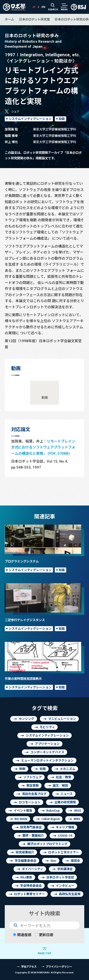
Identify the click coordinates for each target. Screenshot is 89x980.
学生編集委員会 (26, 861)
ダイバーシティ (33, 869)
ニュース (67, 794)
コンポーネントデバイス (47, 752)
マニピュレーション (62, 719)
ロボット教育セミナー (29, 894)
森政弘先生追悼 (70, 894)
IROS (77, 811)
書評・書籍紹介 (33, 836)
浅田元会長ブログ (34, 794)
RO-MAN (21, 819)
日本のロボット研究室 (34, 19)
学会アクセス (29, 967)
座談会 (75, 861)
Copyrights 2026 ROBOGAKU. (44, 972)
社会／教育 (63, 777)
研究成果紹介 (25, 852)
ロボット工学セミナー (64, 852)
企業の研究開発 (65, 802)
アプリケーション (47, 744)
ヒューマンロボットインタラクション (47, 761)
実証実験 (33, 786)
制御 (22, 769)
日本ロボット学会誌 (60, 877)
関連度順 (22, 935)
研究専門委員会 (31, 827)
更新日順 (44, 935)
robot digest (51, 819)
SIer (53, 861)
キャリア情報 (65, 827)
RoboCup (53, 811)
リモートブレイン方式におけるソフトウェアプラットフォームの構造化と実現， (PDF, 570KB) (43, 447)
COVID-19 (65, 836)
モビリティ (47, 727)
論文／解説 (60, 786)
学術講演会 (65, 869)
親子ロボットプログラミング (47, 844)
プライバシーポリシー (59, 967)
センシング (26, 719)
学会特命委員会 (31, 886)
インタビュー (65, 886)
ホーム (9, 19)
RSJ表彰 (26, 877)
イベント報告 (23, 811)
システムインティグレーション (30, 119)
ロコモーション (30, 802)
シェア (15, 111)
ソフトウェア (33, 777)
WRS (77, 819)
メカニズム (68, 769)
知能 (62, 119)
